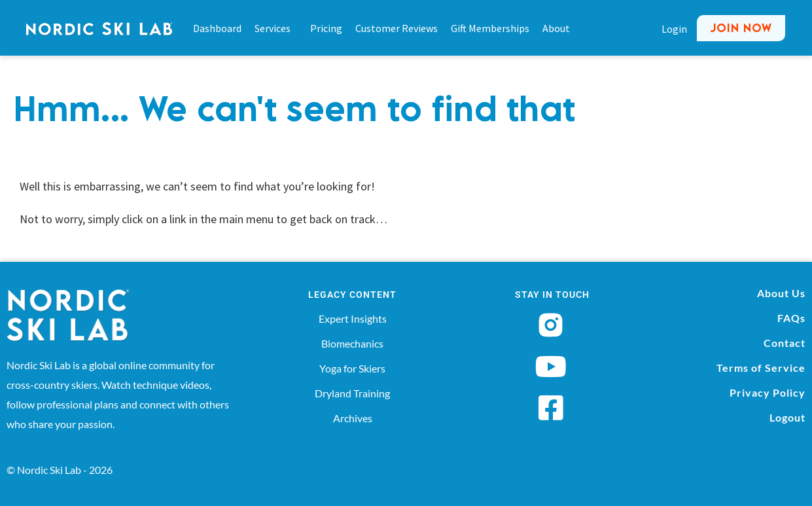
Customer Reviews (397, 28)
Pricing (326, 28)
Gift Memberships (490, 28)
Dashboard (217, 28)
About (556, 28)
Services (276, 28)
